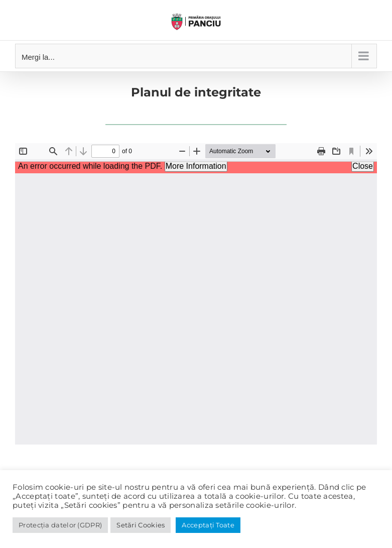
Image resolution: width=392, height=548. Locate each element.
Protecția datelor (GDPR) (60, 525)
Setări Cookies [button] (141, 525)
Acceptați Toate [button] (208, 525)
